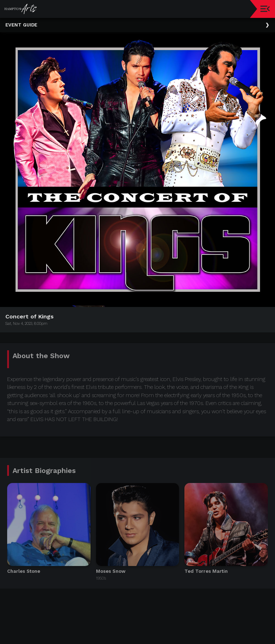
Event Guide (21, 25)
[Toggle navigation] (265, 9)
